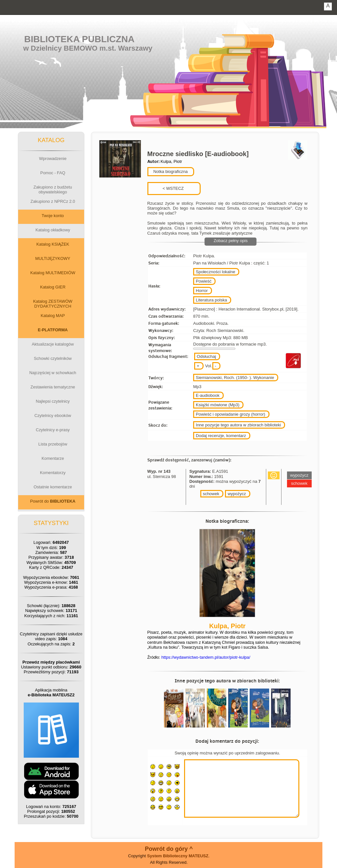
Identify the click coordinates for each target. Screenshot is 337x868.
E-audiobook (208, 395)
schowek (211, 494)
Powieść (204, 281)
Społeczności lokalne (215, 272)
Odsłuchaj (206, 356)
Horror (202, 291)
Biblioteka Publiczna (80, 39)
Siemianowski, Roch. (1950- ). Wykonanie (235, 378)
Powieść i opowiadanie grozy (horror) (231, 414)
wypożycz (237, 494)
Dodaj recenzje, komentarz (221, 436)
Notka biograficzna (170, 171)
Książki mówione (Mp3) (218, 405)
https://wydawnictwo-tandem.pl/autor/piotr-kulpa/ (206, 657)
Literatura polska (211, 300)
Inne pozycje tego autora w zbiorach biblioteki (238, 425)
